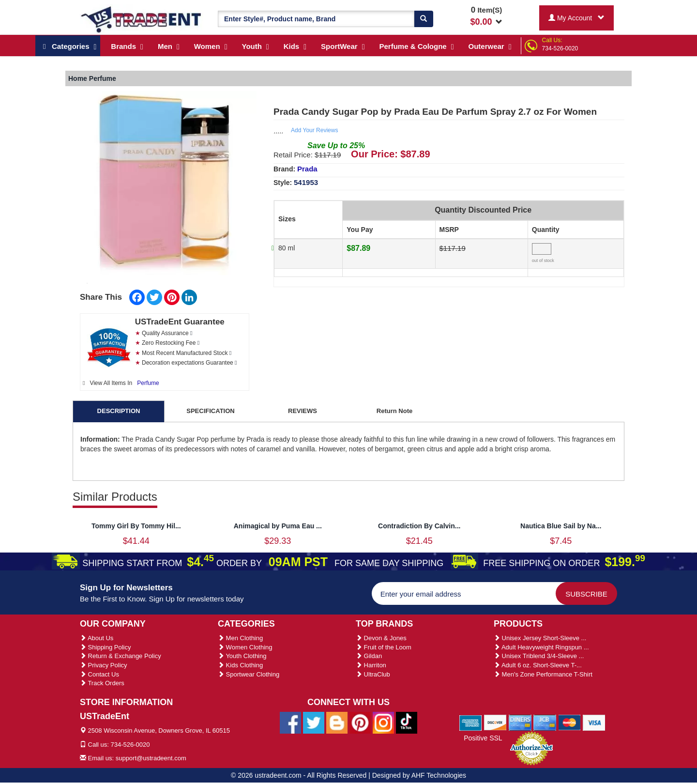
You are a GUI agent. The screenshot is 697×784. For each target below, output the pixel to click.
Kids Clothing (240, 665)
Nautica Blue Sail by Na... (561, 526)
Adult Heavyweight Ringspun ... (541, 647)
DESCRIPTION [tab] (119, 411)
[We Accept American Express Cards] (471, 722)
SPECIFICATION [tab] (210, 411)
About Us (97, 638)
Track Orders (102, 683)
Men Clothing (240, 638)
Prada (307, 169)
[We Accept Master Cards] (569, 722)
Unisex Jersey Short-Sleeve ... (540, 638)
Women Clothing (245, 647)
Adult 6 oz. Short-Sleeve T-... (538, 665)
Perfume (148, 383)
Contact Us (99, 674)
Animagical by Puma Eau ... (278, 526)
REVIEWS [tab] (303, 411)
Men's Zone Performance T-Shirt (543, 674)
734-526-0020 (560, 48)
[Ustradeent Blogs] (337, 723)
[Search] (424, 19)
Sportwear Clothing (249, 674)
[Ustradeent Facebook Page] (290, 723)
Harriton (371, 665)
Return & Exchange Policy (121, 656)
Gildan (369, 656)
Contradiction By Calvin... (419, 526)
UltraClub (373, 674)
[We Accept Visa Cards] (594, 722)
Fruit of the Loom (384, 647)
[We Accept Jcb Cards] (545, 722)
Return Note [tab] (394, 411)
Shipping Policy (106, 647)
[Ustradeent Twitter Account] (314, 723)
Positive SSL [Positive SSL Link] (483, 738)
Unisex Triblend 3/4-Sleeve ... (539, 656)
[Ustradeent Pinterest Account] (360, 723)
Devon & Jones (381, 638)
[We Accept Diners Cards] (520, 722)
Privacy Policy (104, 665)
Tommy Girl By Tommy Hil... (136, 526)
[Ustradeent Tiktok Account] (407, 723)
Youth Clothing (242, 656)
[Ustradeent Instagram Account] (383, 723)
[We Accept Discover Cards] (495, 722)
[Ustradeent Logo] (142, 19)
